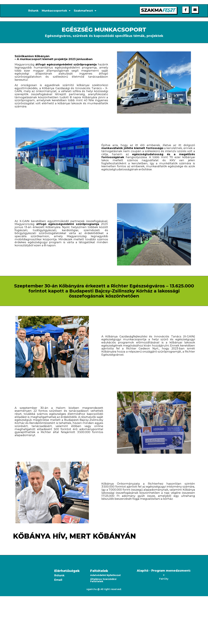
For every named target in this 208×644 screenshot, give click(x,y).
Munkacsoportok (56, 11)
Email (58, 580)
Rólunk (33, 11)
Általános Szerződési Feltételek (103, 580)
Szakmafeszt (85, 11)
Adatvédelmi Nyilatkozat (105, 575)
